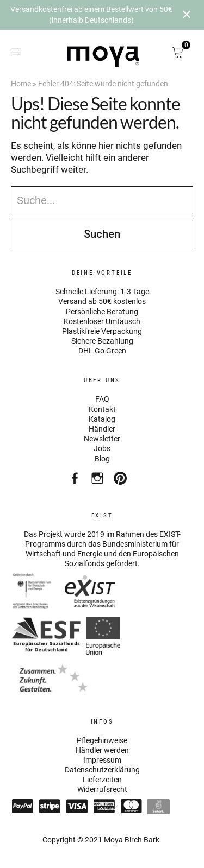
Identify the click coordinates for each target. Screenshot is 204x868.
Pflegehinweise (102, 740)
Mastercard (131, 806)
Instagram (99, 481)
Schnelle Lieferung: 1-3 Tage (102, 292)
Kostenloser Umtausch (102, 321)
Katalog (102, 419)
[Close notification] (187, 15)
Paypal (22, 806)
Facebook (76, 481)
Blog (102, 459)
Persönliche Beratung (102, 312)
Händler (102, 429)
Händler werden (102, 750)
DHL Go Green (102, 351)
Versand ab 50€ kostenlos (102, 301)
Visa (77, 806)
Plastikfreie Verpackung (102, 331)
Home (21, 84)
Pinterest (122, 481)
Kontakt (102, 409)
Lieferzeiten (102, 780)
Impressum (102, 760)
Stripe (50, 806)
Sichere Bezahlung (102, 341)
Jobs (102, 448)
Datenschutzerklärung (102, 770)
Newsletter (102, 439)
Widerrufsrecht (102, 789)
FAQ (102, 399)
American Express (104, 806)
